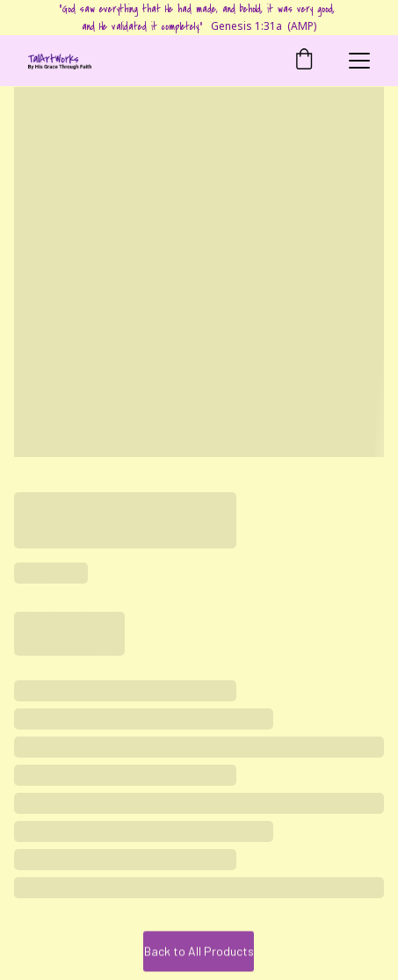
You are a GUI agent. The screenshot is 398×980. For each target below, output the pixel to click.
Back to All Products (199, 953)
